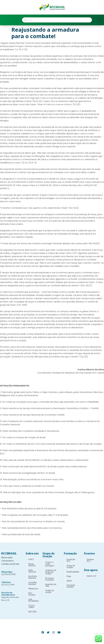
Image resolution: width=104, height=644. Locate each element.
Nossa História (32, 565)
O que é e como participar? (50, 564)
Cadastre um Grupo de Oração (51, 572)
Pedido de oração (50, 591)
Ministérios (33, 589)
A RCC (31, 559)
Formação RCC (71, 560)
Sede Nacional (32, 571)
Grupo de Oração (71, 566)
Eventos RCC (90, 560)
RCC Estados (32, 594)
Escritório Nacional (33, 577)
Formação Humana (71, 586)
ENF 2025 (33, 612)
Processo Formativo (50, 579)
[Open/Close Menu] (100, 20)
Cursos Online (32, 606)
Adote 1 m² (92, 576)
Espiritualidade (73, 572)
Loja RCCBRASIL (34, 600)
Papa (69, 576)
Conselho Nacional (33, 583)
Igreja (69, 581)
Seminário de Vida (51, 585)
